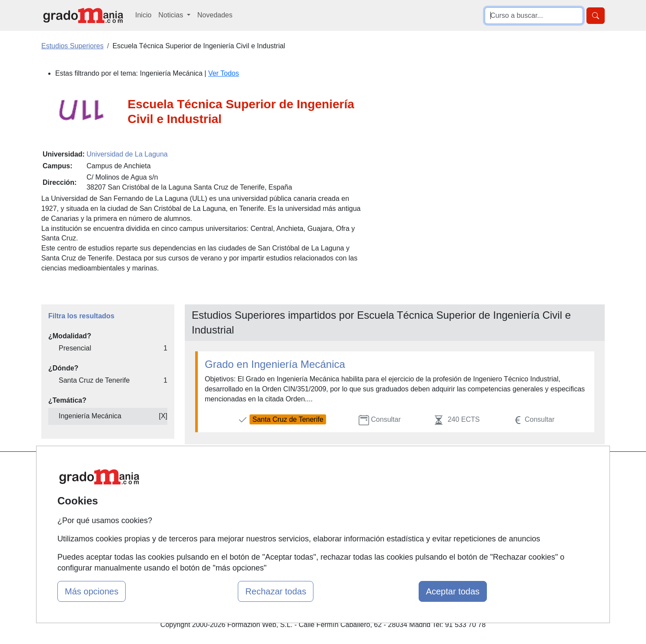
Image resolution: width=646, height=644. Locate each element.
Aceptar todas (453, 591)
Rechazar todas (276, 591)
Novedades (215, 15)
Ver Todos (224, 73)
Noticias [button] (171, 15)
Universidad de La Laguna (127, 154)
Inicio (143, 15)
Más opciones (92, 591)
